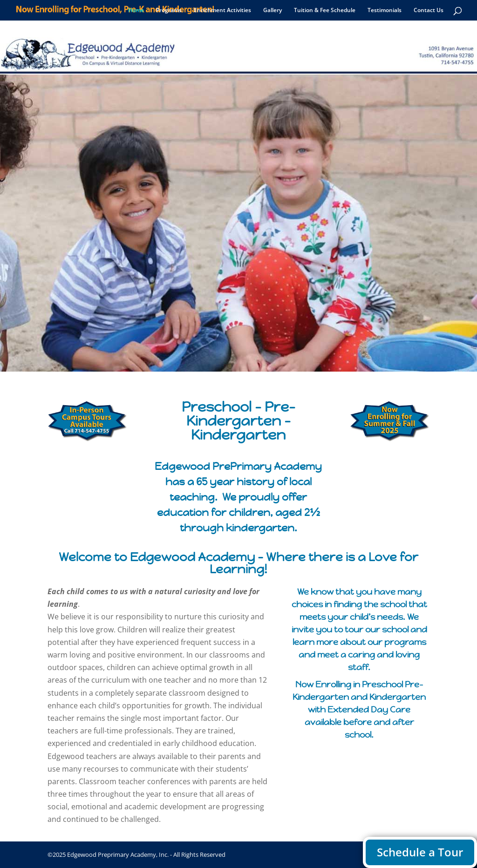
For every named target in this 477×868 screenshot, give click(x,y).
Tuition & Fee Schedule (325, 10)
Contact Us (429, 10)
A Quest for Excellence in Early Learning (239, 285)
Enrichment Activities (222, 10)
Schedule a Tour (420, 852)
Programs (169, 10)
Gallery (273, 10)
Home (136, 10)
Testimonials (385, 10)
